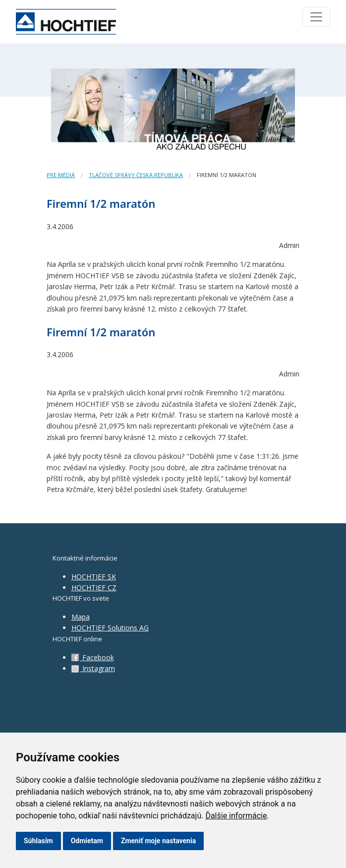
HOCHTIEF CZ (94, 588)
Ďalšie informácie (236, 816)
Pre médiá (61, 175)
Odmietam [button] (87, 841)
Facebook (93, 657)
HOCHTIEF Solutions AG (110, 628)
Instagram (93, 668)
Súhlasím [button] (38, 841)
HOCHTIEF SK (94, 577)
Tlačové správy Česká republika (136, 175)
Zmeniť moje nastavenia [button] (158, 841)
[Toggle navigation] (316, 17)
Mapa (81, 617)
